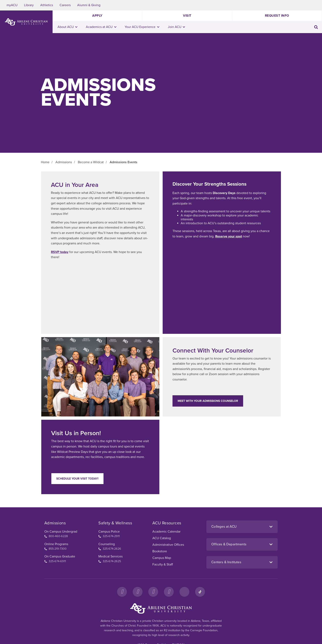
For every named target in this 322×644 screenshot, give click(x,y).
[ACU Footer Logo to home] (161, 608)
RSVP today (60, 252)
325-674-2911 (109, 536)
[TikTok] (200, 592)
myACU (12, 5)
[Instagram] (138, 592)
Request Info (277, 16)
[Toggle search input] (316, 27)
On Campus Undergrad (61, 532)
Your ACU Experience (142, 27)
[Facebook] (122, 592)
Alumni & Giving (89, 5)
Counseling (107, 544)
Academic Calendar (166, 532)
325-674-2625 (110, 561)
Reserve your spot (229, 236)
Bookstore (160, 551)
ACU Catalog (162, 538)
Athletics (47, 5)
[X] (153, 592)
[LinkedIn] (184, 592)
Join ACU (177, 27)
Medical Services (110, 556)
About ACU (68, 27)
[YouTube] (169, 592)
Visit (187, 16)
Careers (65, 5)
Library (29, 5)
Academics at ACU (101, 27)
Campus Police (109, 532)
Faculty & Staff (163, 564)
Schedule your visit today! (77, 479)
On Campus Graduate (60, 556)
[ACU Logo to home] (26, 22)
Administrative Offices (168, 545)
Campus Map (162, 558)
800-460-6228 (56, 536)
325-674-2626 (110, 549)
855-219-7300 (55, 549)
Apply (97, 16)
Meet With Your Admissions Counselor (208, 401)
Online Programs (56, 544)
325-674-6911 (55, 561)
